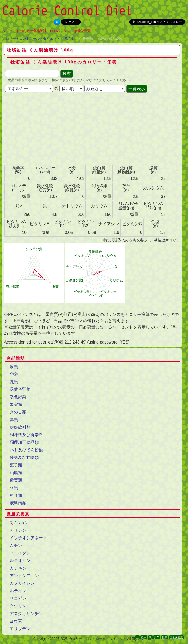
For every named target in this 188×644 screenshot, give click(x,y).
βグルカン (19, 523)
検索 (144, 637)
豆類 (14, 488)
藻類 (14, 420)
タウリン (18, 606)
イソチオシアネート (28, 538)
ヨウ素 (16, 621)
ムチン (16, 545)
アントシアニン (24, 576)
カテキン (18, 568)
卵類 (14, 374)
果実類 (16, 404)
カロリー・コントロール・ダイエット (31, 39)
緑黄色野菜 (20, 389)
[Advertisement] (46, 129)
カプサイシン (22, 583)
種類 (165, 637)
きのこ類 (18, 412)
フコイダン (20, 553)
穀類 (14, 367)
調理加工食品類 (24, 442)
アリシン (18, 530)
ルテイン (18, 591)
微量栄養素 (176, 637)
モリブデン (20, 629)
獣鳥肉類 (18, 503)
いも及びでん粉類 (26, 450)
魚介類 (70, 39)
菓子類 (16, 465)
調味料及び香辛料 (26, 435)
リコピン (18, 598)
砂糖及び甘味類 (24, 457)
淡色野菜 (18, 397)
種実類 (16, 480)
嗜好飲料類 (20, 427)
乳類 (14, 382)
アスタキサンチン (26, 614)
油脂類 (16, 473)
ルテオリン (20, 561)
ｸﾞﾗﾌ (157, 637)
